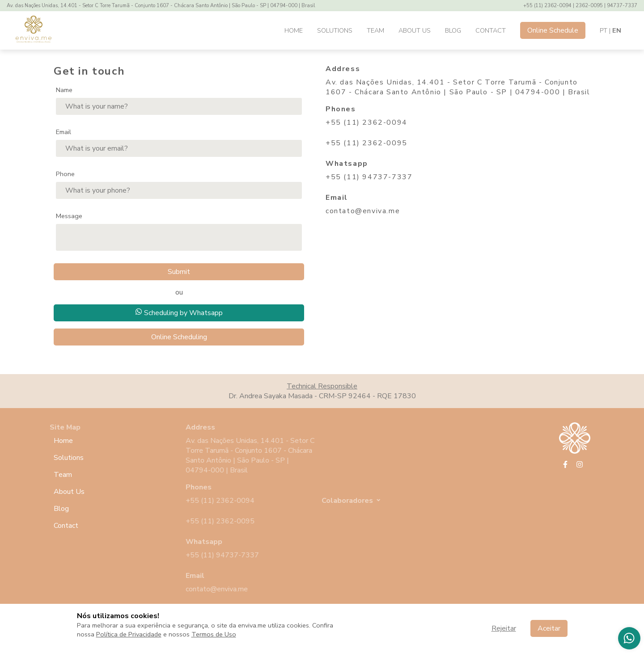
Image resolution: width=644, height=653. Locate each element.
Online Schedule (553, 30)
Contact (491, 30)
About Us (415, 30)
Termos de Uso (214, 634)
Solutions (335, 30)
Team (375, 30)
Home (294, 30)
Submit (179, 272)
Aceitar (549, 628)
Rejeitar (504, 628)
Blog (453, 30)
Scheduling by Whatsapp (179, 313)
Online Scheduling (179, 337)
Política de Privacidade (129, 634)
